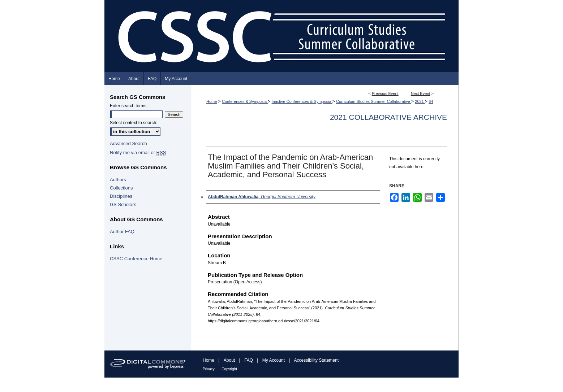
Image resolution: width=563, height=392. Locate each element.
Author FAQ (122, 232)
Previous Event (385, 93)
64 (431, 101)
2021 (420, 101)
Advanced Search (128, 143)
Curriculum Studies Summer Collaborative (374, 101)
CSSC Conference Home (136, 259)
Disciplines (121, 196)
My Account (274, 360)
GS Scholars (123, 204)
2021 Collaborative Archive (388, 117)
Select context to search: (134, 123)
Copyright (229, 369)
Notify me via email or (138, 153)
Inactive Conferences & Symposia (302, 101)
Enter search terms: (129, 106)
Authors (118, 180)
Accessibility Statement (316, 360)
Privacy (209, 369)
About (229, 360)
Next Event (421, 93)
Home (212, 101)
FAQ (249, 360)
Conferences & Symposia (245, 101)
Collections (121, 188)
